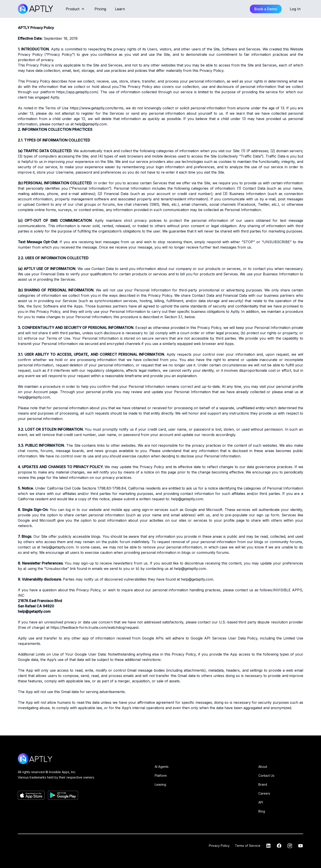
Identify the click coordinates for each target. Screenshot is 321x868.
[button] (75, 9)
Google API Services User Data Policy (224, 638)
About (263, 767)
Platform (161, 776)
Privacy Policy (219, 846)
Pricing (100, 9)
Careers (264, 793)
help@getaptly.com (91, 124)
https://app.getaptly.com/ (77, 92)
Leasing (160, 784)
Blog (262, 811)
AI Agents (162, 767)
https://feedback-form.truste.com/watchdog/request (94, 627)
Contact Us (266, 776)
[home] (36, 9)
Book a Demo (266, 9)
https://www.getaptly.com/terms (97, 108)
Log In (295, 9)
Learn (120, 9)
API (261, 802)
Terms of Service (248, 846)
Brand (263, 784)
